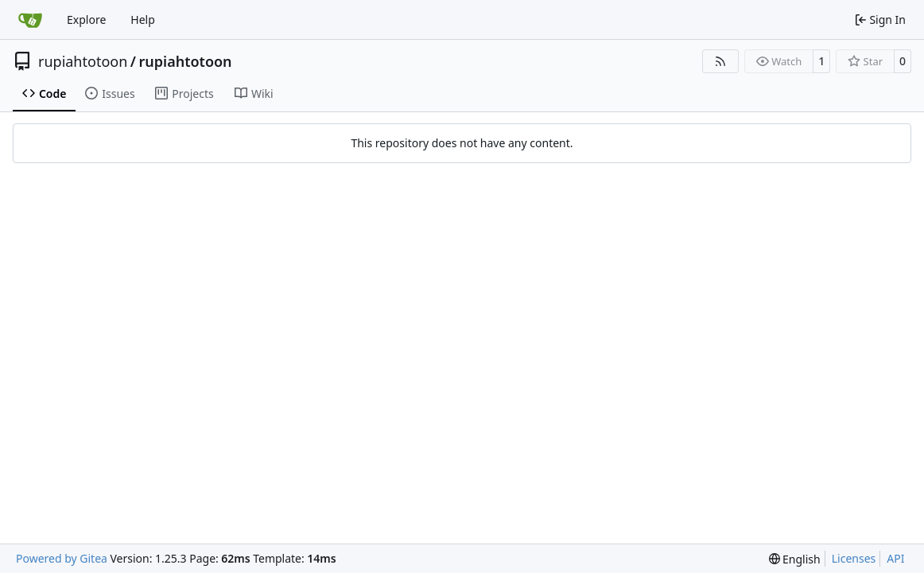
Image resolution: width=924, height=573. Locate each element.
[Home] (30, 20)
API (895, 558)
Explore (86, 19)
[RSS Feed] (720, 61)
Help (143, 19)
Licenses (854, 558)
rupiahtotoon (83, 61)
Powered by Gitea (62, 558)
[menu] (795, 559)
